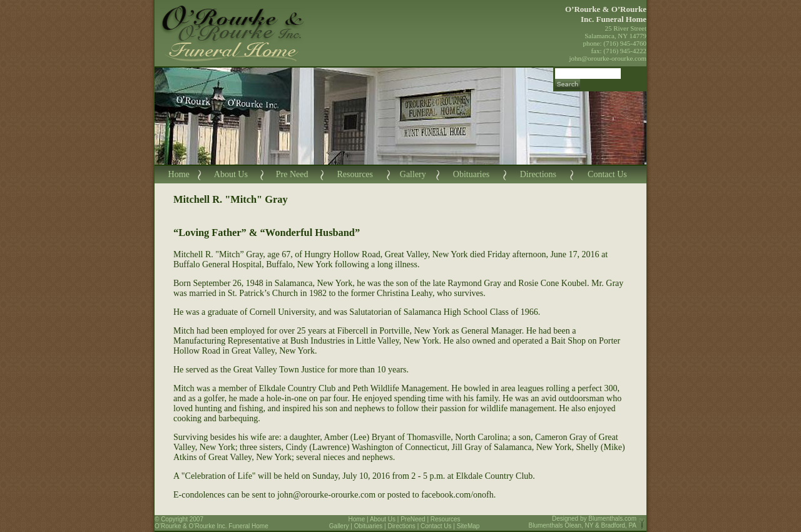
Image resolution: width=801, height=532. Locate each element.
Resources (355, 174)
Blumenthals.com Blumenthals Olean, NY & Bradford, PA (583, 522)
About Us (231, 174)
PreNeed (413, 519)
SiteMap (468, 526)
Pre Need (292, 174)
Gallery (413, 174)
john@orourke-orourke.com (608, 58)
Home (179, 174)
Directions (538, 174)
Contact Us (607, 174)
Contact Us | (439, 526)
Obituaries (471, 174)
